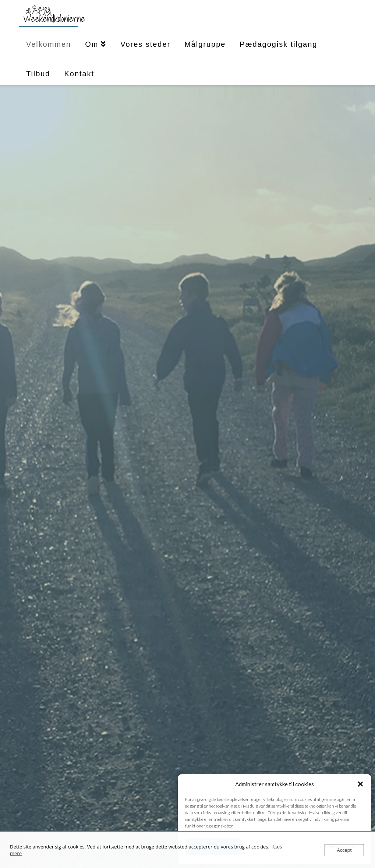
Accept (344, 850)
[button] (360, 784)
